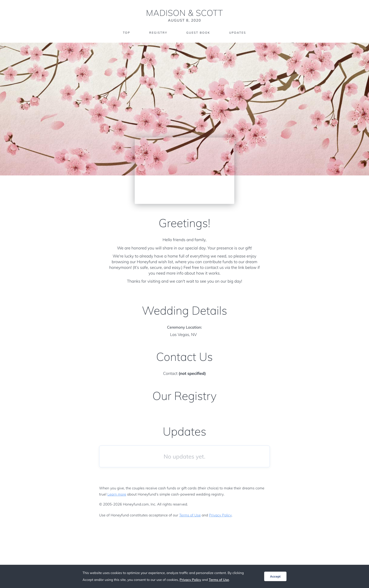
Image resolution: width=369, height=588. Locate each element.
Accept (275, 577)
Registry (158, 33)
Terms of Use (190, 515)
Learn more (117, 494)
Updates (238, 33)
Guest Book (198, 33)
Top (127, 33)
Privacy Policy (220, 515)
